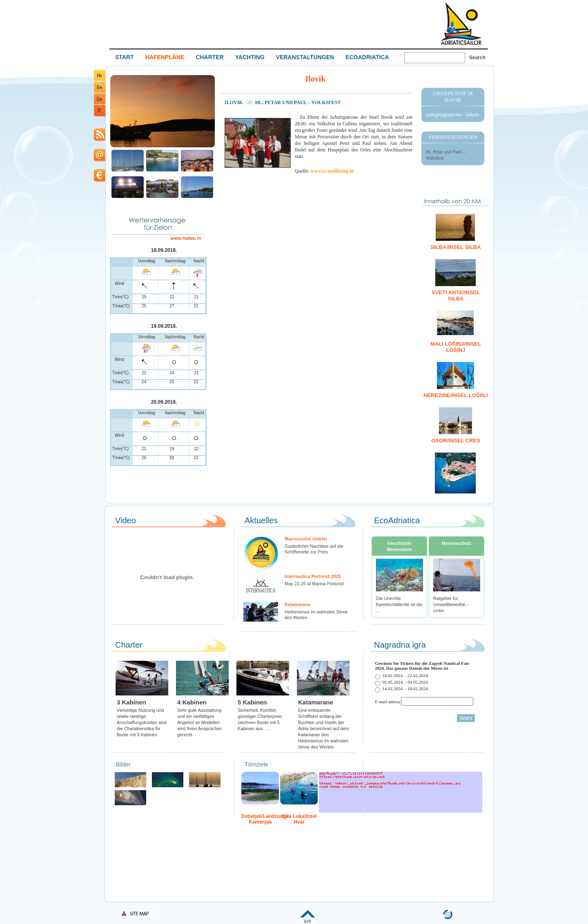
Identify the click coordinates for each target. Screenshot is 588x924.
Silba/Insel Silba (455, 247)
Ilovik (234, 102)
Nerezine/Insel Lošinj (456, 395)
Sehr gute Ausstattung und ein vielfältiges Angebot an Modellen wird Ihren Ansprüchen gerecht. (199, 722)
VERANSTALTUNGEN (305, 57)
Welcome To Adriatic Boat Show (461, 23)
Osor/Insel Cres (456, 441)
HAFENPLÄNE (165, 57)
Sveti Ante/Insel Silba (456, 295)
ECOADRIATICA (367, 57)
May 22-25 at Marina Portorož (314, 584)
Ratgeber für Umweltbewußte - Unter (451, 604)
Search (477, 58)
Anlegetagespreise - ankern (452, 115)
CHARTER (209, 57)
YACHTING (250, 57)
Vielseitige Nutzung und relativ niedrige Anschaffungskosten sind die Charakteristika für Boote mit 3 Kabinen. (142, 722)
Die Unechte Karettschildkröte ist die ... (399, 604)
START (125, 57)
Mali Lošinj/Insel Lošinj (456, 347)
